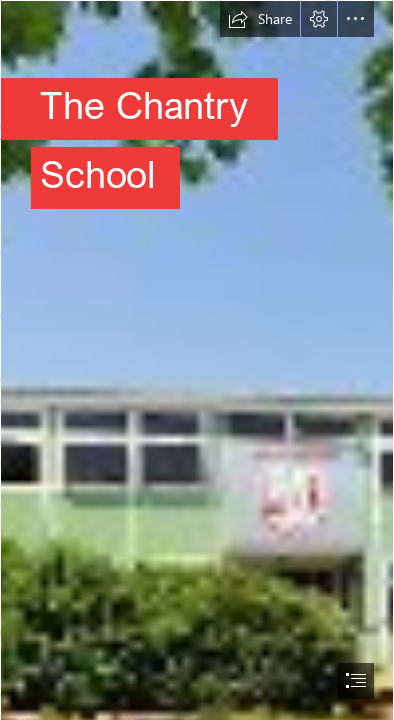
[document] (197, 360)
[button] (260, 19)
